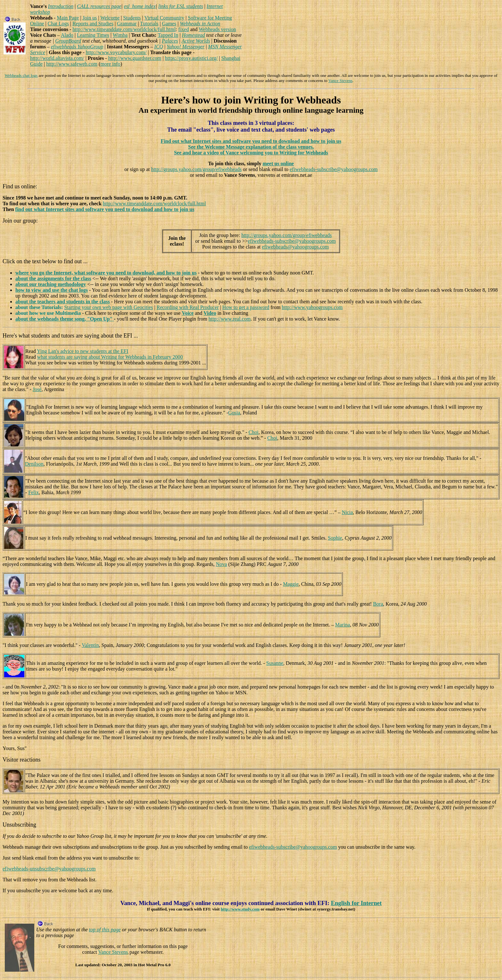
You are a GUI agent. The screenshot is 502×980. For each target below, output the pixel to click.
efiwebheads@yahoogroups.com (295, 247)
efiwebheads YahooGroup (77, 47)
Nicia (347, 512)
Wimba (120, 35)
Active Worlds (196, 41)
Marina (343, 625)
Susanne (275, 663)
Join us (90, 18)
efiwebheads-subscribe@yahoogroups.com (334, 169)
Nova (221, 564)
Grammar (127, 24)
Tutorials (149, 24)
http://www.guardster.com (135, 58)
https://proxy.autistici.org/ (191, 58)
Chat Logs (58, 24)
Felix (33, 492)
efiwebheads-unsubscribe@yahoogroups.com (49, 869)
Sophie (335, 538)
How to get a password (246, 307)
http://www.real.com (229, 319)
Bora (378, 604)
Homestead (193, 35)
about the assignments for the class (53, 278)
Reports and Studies (93, 24)
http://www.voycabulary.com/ (116, 52)
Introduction (61, 6)
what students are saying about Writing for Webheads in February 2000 (110, 357)
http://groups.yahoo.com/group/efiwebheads (196, 169)
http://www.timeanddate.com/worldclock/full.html (124, 29)
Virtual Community (164, 18)
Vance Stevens (340, 81)
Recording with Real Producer (188, 307)
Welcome (110, 18)
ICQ (159, 47)
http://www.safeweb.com (72, 64)
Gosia (234, 413)
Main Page (68, 18)
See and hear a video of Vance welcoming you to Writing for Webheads (251, 153)
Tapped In (168, 35)
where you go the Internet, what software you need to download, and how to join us (106, 273)
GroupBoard (68, 41)
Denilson (34, 464)
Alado (67, 35)
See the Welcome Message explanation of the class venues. (251, 147)
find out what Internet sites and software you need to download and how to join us (105, 209)
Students (132, 18)
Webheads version (217, 29)
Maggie (291, 584)
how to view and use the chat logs (52, 290)
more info (110, 64)
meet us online (278, 163)
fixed (184, 29)
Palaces (170, 41)
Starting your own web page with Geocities (108, 307)
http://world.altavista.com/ (57, 58)
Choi (253, 432)
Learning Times (93, 35)
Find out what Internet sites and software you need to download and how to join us (251, 141)
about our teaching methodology (51, 284)
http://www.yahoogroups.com (312, 307)
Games (169, 24)
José (37, 389)
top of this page (105, 930)
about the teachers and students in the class (63, 302)
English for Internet (356, 903)
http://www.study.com (240, 909)
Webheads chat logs (21, 75)
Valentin (90, 645)
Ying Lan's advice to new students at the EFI (83, 351)
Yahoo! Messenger (186, 47)
